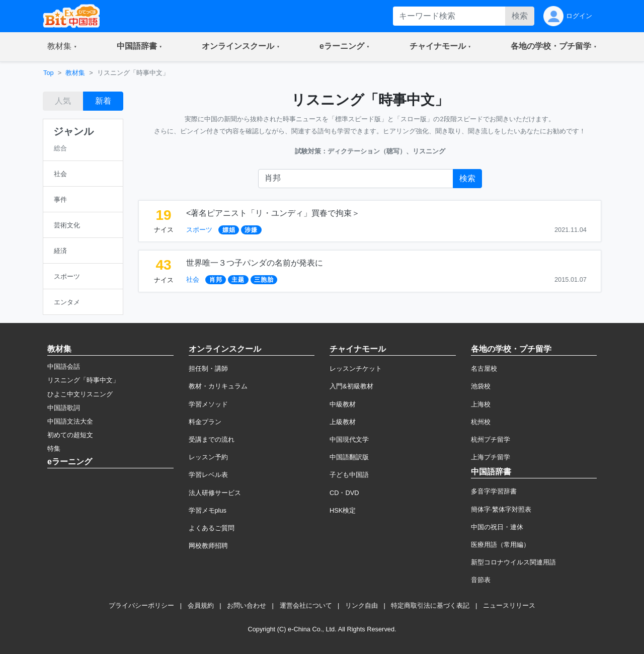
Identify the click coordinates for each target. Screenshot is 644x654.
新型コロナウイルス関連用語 (513, 562)
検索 (520, 16)
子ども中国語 (349, 475)
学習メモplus (208, 510)
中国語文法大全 (70, 421)
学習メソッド (208, 404)
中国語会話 (64, 366)
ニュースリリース (509, 605)
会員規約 (201, 605)
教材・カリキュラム (218, 386)
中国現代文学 (349, 439)
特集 (54, 448)
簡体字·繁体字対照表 (501, 509)
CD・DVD (344, 493)
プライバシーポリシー (141, 605)
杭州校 (481, 422)
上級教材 (343, 422)
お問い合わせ (247, 605)
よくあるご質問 (212, 528)
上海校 (481, 404)
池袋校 (481, 386)
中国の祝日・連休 (497, 527)
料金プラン (205, 422)
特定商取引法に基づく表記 (430, 605)
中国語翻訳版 (349, 457)
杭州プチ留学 (491, 439)
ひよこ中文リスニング (80, 394)
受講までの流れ (212, 439)
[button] (62, 47)
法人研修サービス (215, 493)
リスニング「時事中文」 (83, 380)
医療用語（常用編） (500, 545)
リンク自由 (361, 605)
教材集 (75, 73)
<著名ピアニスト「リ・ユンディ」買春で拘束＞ (273, 213)
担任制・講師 (208, 369)
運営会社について (306, 605)
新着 (103, 101)
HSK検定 (343, 510)
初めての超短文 (70, 435)
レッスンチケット (356, 369)
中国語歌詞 (64, 408)
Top (49, 73)
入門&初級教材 (351, 386)
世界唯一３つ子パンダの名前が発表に (255, 263)
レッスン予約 (208, 457)
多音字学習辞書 (494, 491)
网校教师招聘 (208, 546)
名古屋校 (484, 369)
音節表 (481, 580)
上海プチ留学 (491, 457)
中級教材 (343, 404)
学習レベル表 (208, 475)
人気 (63, 101)
